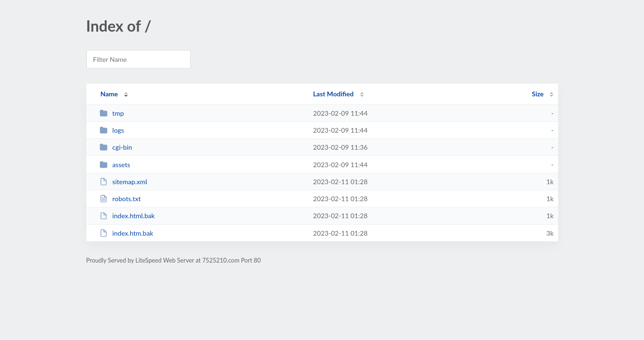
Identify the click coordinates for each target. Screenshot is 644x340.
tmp (112, 113)
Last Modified (334, 94)
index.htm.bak (126, 233)
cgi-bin (116, 147)
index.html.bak (127, 216)
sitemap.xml (123, 182)
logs (112, 130)
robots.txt (120, 199)
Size (538, 94)
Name (109, 94)
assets (115, 165)
